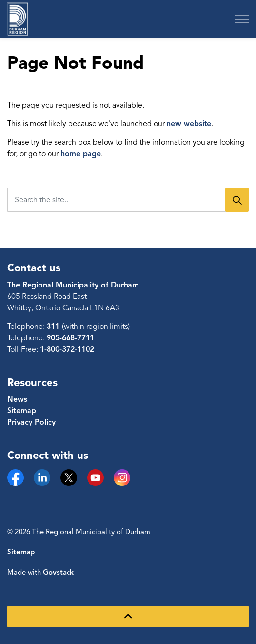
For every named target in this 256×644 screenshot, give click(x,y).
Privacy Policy (31, 422)
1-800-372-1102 (67, 349)
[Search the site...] (128, 200)
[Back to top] (128, 617)
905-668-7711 (70, 338)
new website (189, 124)
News (17, 399)
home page (81, 154)
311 (54, 327)
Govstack (58, 572)
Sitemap (22, 411)
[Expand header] (242, 19)
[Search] (237, 200)
